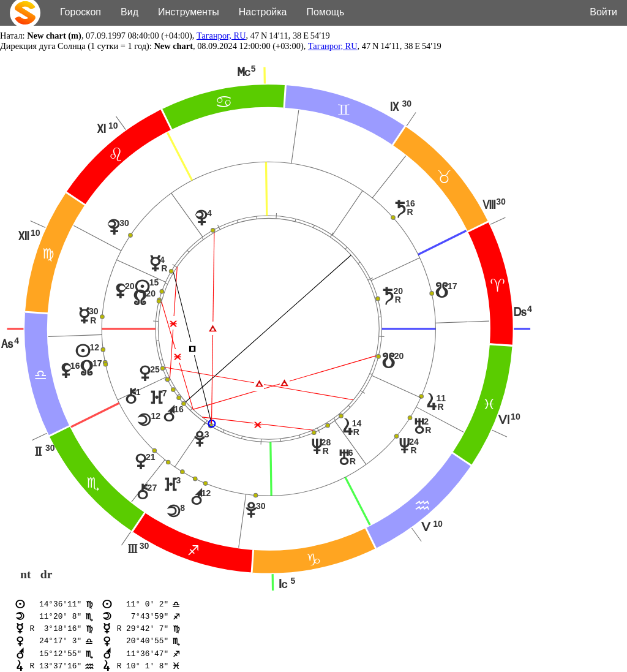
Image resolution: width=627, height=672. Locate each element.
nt (26, 575)
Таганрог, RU (221, 36)
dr (47, 575)
